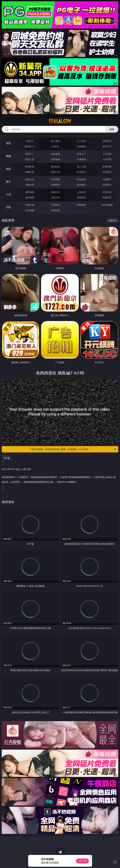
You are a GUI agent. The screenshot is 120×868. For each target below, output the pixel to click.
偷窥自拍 (30, 179)
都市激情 (30, 192)
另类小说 (55, 197)
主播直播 (81, 159)
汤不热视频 (107, 205)
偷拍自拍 (55, 167)
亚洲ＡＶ (30, 154)
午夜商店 (55, 205)
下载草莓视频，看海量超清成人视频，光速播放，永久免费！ (73, 449)
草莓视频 (81, 205)
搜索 (112, 129)
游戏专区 (107, 141)
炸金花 (55, 146)
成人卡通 (81, 167)
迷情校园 (30, 197)
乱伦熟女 (81, 172)
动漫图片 (107, 179)
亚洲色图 (55, 179)
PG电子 (30, 141)
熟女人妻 (30, 159)
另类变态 (107, 172)
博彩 (8, 143)
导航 (8, 207)
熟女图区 (81, 185)
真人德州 (55, 141)
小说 (8, 194)
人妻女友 (81, 192)
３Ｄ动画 (107, 154)
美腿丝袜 (30, 185)
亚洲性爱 (30, 167)
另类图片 (107, 185)
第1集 (7, 458)
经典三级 (55, 172)
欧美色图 (81, 179)
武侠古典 (107, 192)
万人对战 (81, 141)
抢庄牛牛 (107, 146)
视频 (8, 156)
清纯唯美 (55, 185)
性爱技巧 (107, 197)
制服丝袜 (30, 172)
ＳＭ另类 (107, 159)
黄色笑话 (81, 197)
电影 (8, 169)
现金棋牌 (81, 146)
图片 (8, 182)
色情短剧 (55, 210)
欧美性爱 (107, 167)
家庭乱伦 (55, 192)
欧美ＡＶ (81, 154)
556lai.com (60, 121)
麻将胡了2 (30, 146)
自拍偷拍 (55, 154)
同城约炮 (30, 205)
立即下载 (82, 861)
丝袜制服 (55, 159)
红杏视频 (30, 210)
